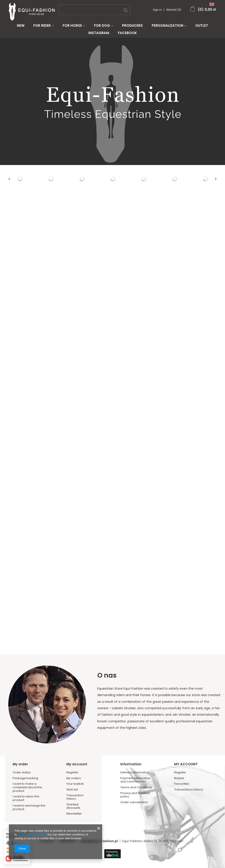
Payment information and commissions (135, 780)
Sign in (158, 10)
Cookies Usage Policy (31, 834)
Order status (22, 772)
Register (72, 772)
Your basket (75, 784)
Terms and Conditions (136, 787)
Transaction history (75, 797)
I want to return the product (26, 798)
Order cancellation (134, 802)
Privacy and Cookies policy (135, 795)
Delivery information (135, 772)
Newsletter (74, 814)
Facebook (127, 33)
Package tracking (25, 778)
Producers (132, 26)
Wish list (72, 790)
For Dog (102, 26)
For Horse (72, 26)
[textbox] (95, 10)
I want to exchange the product (29, 807)
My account (77, 764)
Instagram (99, 33)
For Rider (42, 26)
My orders (74, 778)
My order (20, 764)
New (21, 26)
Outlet (202, 26)
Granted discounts (73, 806)
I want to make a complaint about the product (27, 787)
